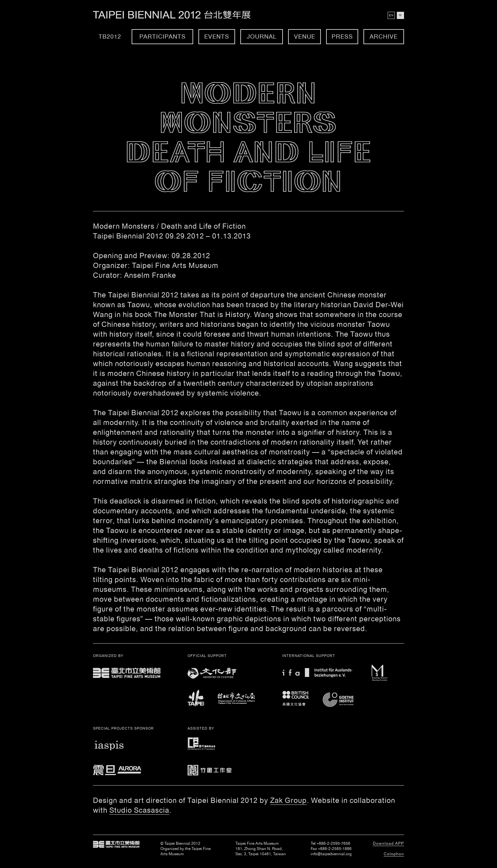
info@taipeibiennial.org (331, 854)
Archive (384, 36)
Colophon (394, 854)
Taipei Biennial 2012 (179, 15)
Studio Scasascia (139, 810)
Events (217, 36)
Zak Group (288, 800)
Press (342, 36)
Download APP (388, 843)
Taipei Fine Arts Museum (116, 844)
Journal (262, 36)
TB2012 (110, 36)
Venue (305, 36)
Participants (163, 36)
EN (391, 15)
